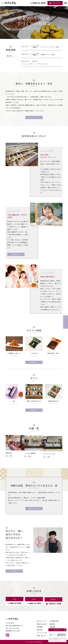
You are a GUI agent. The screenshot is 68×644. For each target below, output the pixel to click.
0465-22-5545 (14, 628)
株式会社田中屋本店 (36, 642)
